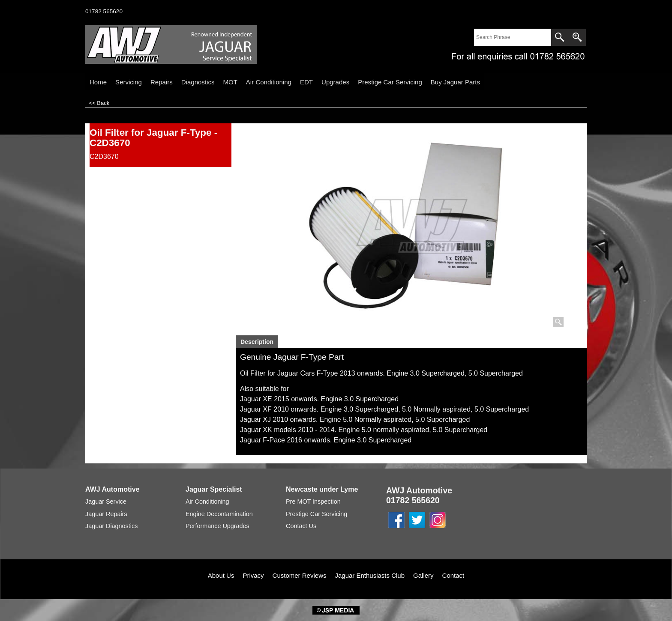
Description (257, 342)
